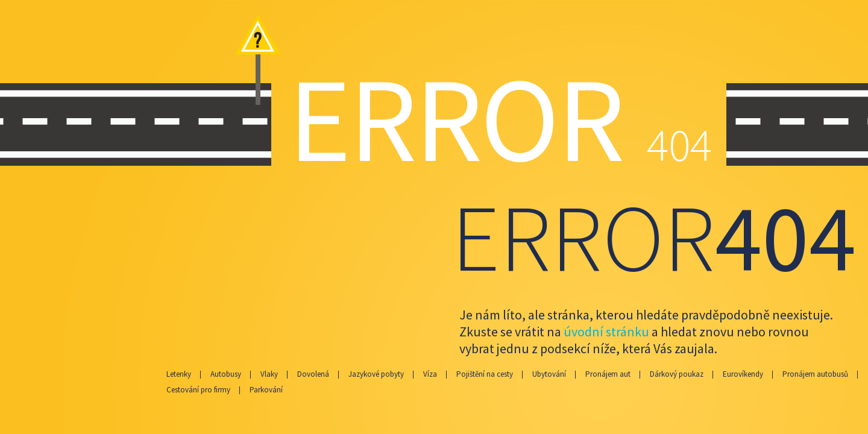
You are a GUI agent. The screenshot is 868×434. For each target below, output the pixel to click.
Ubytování (549, 374)
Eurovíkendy (743, 374)
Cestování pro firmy (198, 390)
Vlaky (269, 374)
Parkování (266, 390)
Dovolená (313, 374)
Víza (430, 374)
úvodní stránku (606, 332)
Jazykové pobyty (376, 374)
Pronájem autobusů (815, 374)
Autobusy (226, 374)
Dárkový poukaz (677, 374)
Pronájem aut (608, 374)
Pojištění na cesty (485, 374)
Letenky (179, 374)
